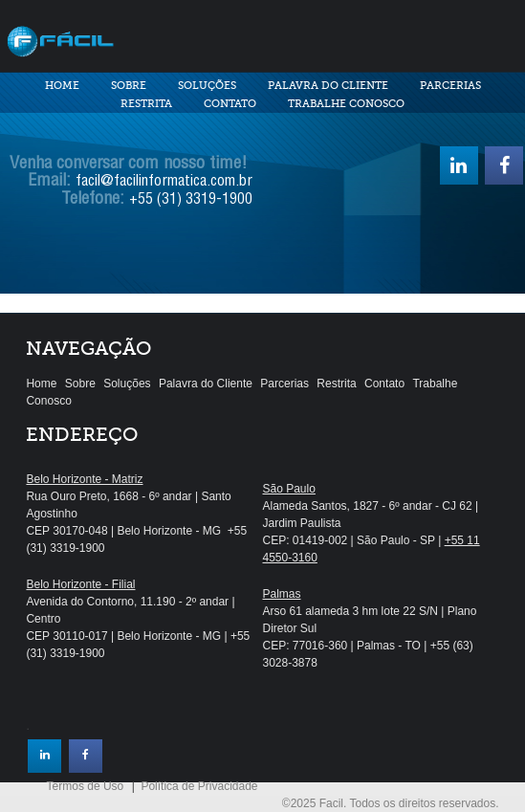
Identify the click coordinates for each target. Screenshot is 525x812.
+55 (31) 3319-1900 (191, 201)
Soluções (207, 86)
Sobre (129, 86)
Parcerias (450, 86)
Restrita (146, 104)
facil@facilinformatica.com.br (164, 183)
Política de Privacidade (199, 786)
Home (62, 86)
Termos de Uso (86, 786)
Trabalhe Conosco (346, 104)
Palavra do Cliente (328, 86)
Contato (230, 104)
